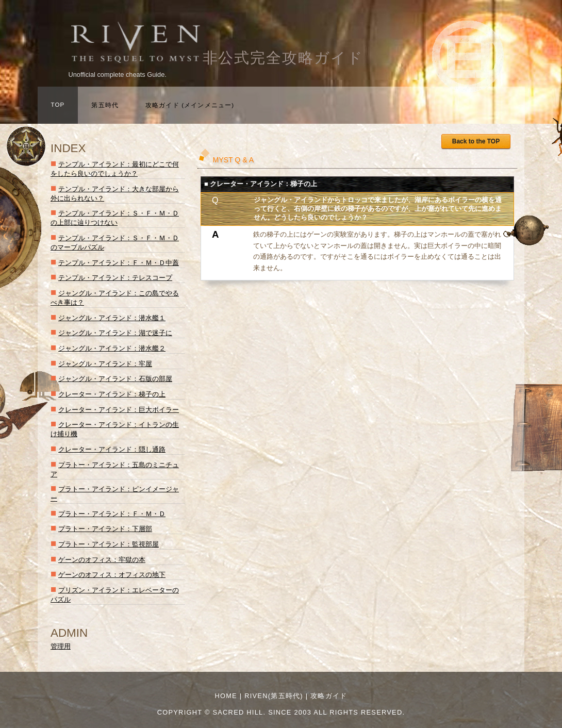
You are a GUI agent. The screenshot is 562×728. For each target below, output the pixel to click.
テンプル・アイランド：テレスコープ (115, 278)
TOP (58, 105)
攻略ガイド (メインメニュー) (190, 105)
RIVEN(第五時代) (274, 696)
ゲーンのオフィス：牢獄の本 (102, 560)
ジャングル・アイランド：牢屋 (105, 364)
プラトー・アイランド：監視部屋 (109, 544)
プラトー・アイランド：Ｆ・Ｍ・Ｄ (112, 514)
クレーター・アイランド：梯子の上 (112, 394)
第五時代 (105, 105)
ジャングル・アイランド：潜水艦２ (112, 348)
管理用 (61, 646)
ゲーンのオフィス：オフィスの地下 (112, 575)
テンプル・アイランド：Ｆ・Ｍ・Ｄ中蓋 (119, 263)
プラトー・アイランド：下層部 (105, 529)
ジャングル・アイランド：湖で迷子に (115, 333)
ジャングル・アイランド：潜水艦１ (112, 318)
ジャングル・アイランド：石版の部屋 (115, 379)
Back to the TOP (476, 141)
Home (226, 696)
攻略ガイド (329, 696)
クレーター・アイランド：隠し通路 (112, 449)
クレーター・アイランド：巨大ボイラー (119, 410)
